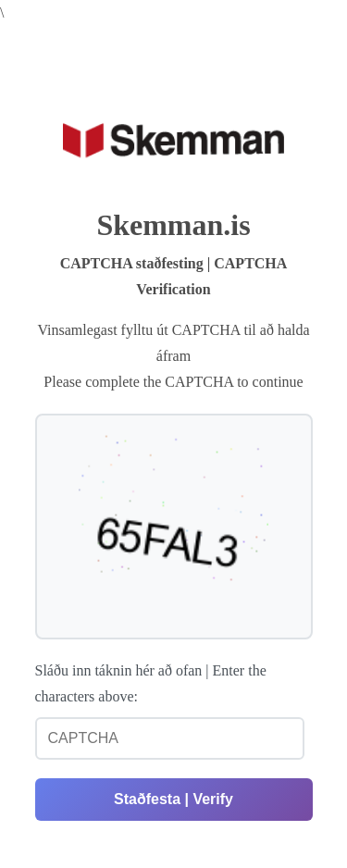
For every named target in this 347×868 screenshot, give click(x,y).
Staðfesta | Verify (173, 799)
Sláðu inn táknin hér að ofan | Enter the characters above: (151, 683)
